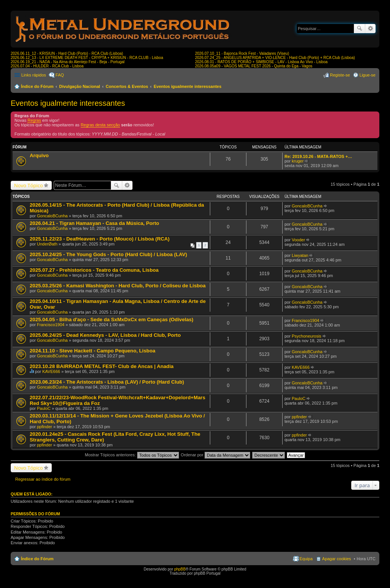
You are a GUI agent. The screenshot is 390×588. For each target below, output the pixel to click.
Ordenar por (216, 455)
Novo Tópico (29, 185)
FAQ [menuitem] (60, 75)
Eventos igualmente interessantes (187, 86)
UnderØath (47, 244)
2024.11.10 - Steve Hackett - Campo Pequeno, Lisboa (93, 351)
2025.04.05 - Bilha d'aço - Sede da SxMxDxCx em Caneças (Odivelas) (112, 319)
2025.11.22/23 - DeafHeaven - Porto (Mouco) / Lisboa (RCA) (100, 239)
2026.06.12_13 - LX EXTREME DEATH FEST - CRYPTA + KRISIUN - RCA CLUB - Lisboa (87, 58)
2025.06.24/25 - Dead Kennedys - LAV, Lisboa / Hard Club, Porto (105, 335)
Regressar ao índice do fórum (43, 479)
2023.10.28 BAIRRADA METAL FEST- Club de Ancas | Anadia (102, 366)
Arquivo (39, 155)
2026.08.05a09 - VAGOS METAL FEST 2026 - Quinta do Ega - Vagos (254, 66)
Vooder (298, 240)
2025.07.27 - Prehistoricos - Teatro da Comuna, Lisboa (94, 270)
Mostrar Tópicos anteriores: (132, 455)
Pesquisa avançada (370, 29)
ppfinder (45, 427)
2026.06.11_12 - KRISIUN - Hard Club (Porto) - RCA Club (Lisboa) (67, 53)
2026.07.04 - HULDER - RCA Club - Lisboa (47, 66)
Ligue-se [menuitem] (368, 75)
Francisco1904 (51, 325)
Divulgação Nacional (80, 86)
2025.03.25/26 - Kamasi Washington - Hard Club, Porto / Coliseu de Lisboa (118, 286)
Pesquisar (360, 29)
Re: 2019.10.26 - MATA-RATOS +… (318, 156)
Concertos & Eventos (127, 86)
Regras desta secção (100, 125)
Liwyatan (300, 255)
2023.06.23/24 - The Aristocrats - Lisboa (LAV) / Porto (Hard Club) (107, 382)
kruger (298, 161)
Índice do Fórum (37, 86)
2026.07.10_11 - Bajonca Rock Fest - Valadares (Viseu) (242, 53)
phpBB (180, 569)
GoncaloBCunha (52, 216)
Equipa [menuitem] (306, 559)
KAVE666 (51, 371)
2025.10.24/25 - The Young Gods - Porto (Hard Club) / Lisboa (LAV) (108, 254)
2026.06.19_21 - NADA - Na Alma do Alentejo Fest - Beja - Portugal (68, 62)
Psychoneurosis (307, 336)
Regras (34, 120)
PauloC (44, 408)
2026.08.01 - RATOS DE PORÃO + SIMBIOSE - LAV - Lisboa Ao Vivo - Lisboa (261, 62)
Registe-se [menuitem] (340, 75)
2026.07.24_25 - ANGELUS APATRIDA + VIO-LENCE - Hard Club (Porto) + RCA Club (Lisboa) (275, 58)
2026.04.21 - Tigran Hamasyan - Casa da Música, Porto (94, 223)
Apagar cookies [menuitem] (337, 559)
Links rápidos (34, 75)
